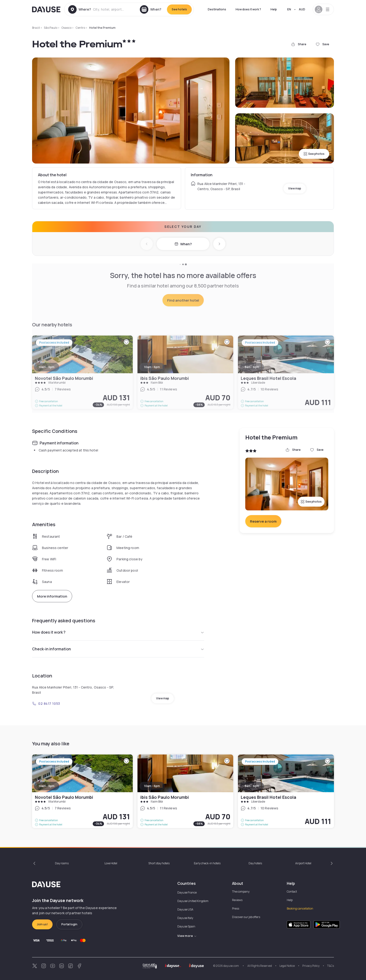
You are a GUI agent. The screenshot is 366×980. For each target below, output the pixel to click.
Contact (292, 892)
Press (236, 908)
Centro (80, 28)
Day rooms (62, 863)
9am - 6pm (252, 786)
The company (241, 892)
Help (274, 9)
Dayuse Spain (186, 926)
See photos (314, 154)
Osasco (66, 28)
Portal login (69, 924)
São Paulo (51, 28)
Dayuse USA (185, 909)
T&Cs (331, 966)
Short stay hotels (159, 863)
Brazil (36, 28)
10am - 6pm (47, 786)
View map (295, 188)
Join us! (42, 924)
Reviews (237, 900)
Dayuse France (187, 892)
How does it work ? (248, 9)
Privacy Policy (311, 966)
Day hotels (255, 863)
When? (183, 244)
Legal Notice (287, 966)
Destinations (217, 9)
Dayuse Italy (185, 918)
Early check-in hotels (207, 863)
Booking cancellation (300, 908)
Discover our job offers (246, 917)
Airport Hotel (303, 863)
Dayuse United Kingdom (193, 901)
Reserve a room (263, 521)
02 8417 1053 (46, 703)
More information (52, 596)
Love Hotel (111, 863)
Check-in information (118, 649)
